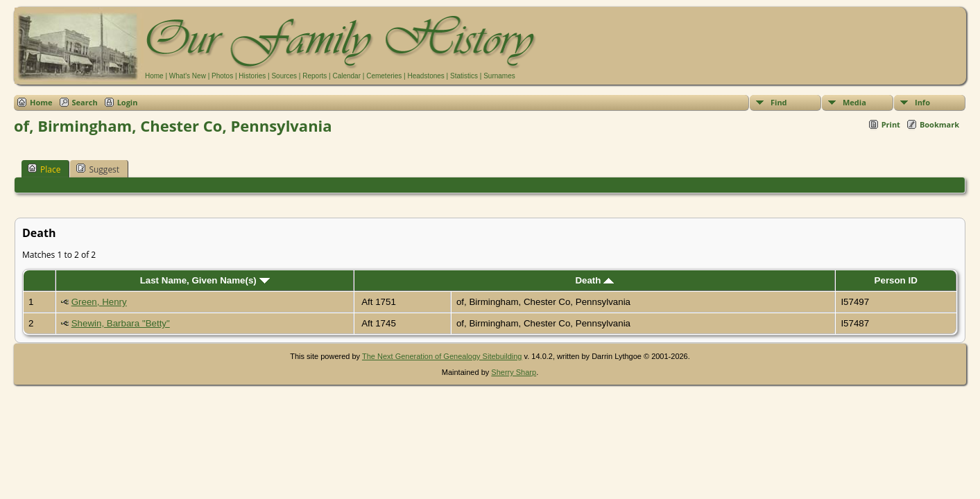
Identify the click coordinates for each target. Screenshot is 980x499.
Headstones (425, 76)
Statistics (464, 76)
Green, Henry (99, 302)
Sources (284, 76)
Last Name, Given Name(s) (205, 280)
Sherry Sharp (514, 372)
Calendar (346, 76)
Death (594, 280)
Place (44, 169)
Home (154, 76)
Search (85, 102)
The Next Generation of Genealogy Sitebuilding (442, 356)
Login (128, 102)
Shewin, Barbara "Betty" (121, 323)
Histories (252, 76)
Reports (315, 76)
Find (779, 102)
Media (854, 102)
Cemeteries (384, 76)
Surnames (499, 76)
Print (891, 124)
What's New (188, 76)
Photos (222, 76)
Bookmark (939, 124)
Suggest (98, 169)
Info (922, 102)
